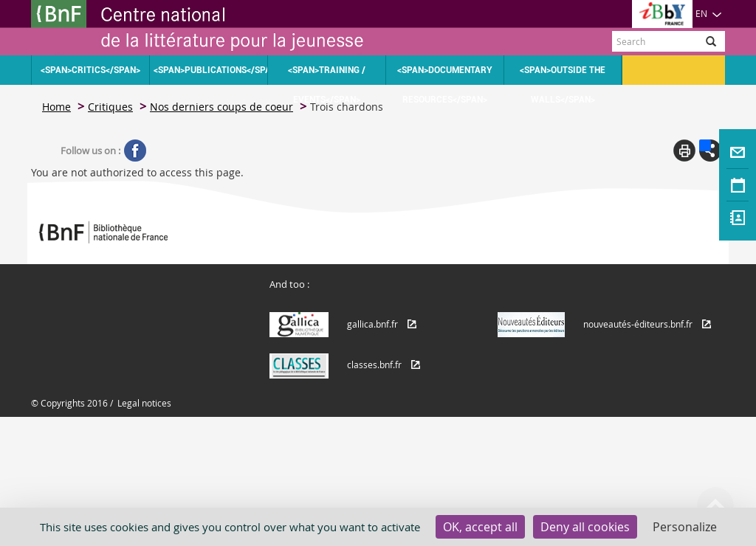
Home (56, 107)
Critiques (110, 107)
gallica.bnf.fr (372, 324)
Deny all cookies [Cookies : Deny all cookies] (585, 527)
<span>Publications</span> (210, 70)
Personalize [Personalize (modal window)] (685, 527)
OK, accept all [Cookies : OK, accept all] (480, 527)
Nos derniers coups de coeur (221, 107)
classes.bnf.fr (374, 364)
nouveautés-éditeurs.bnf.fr (638, 324)
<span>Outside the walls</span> (563, 75)
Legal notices (144, 403)
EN (709, 13)
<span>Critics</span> (90, 70)
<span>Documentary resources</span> (445, 75)
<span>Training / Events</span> (327, 75)
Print (684, 151)
